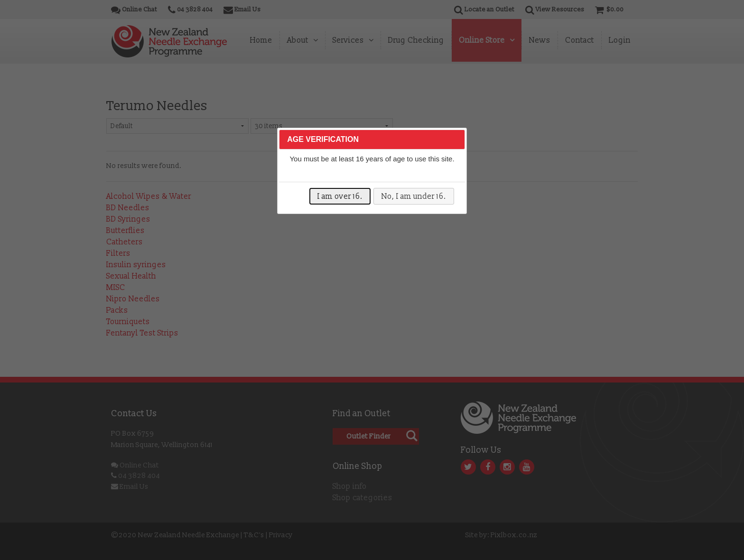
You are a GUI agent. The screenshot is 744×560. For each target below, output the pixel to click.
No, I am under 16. (414, 196)
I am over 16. (340, 196)
